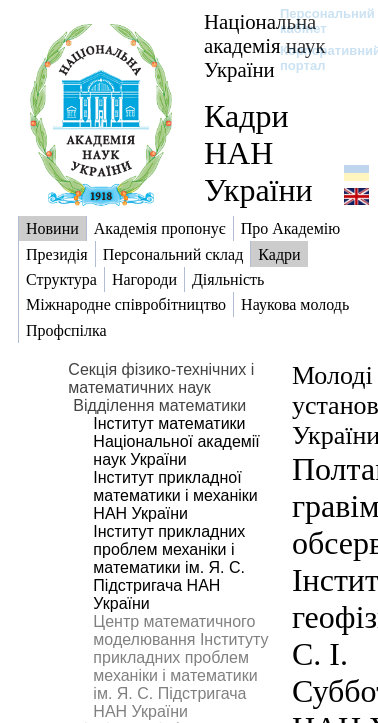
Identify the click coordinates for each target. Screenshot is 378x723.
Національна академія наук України (265, 45)
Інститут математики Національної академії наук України (176, 441)
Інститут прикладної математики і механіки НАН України (175, 495)
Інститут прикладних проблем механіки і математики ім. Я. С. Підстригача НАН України (169, 567)
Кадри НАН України (258, 153)
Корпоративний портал (317, 58)
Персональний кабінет (317, 21)
